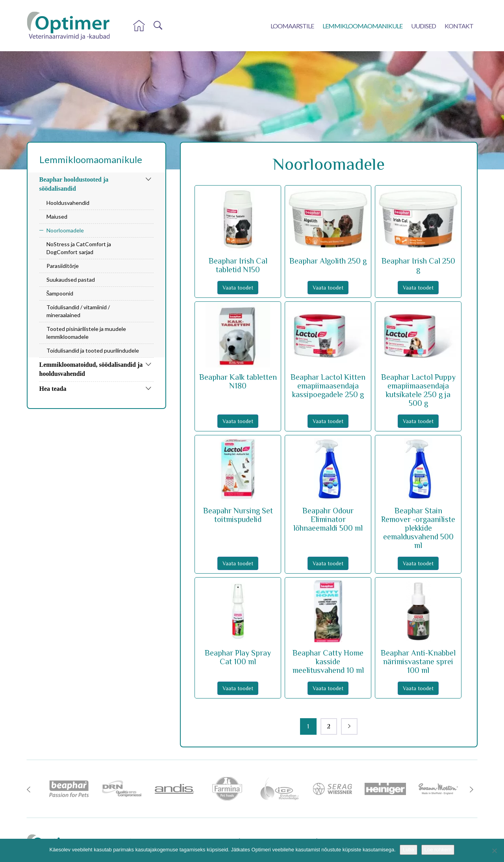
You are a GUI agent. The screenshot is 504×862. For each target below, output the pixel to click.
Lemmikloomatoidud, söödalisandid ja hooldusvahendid (91, 369)
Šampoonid (60, 293)
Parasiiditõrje (63, 266)
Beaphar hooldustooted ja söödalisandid (74, 184)
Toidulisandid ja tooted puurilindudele (93, 350)
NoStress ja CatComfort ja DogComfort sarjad (79, 248)
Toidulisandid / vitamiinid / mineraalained (78, 311)
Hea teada (53, 389)
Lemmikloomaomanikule (362, 26)
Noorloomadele (65, 230)
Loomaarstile (292, 26)
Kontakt (459, 26)
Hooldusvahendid (68, 203)
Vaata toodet (238, 288)
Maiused (57, 216)
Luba (409, 850)
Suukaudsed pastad (71, 280)
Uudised (423, 26)
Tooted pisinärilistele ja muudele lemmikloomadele (86, 333)
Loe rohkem (438, 850)
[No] (494, 851)
